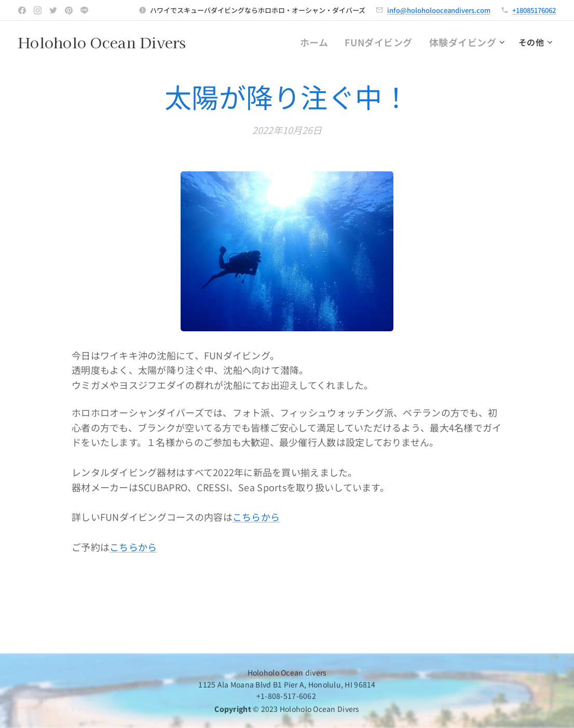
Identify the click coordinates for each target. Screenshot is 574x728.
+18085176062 (534, 10)
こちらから (256, 517)
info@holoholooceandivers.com (439, 10)
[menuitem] (256, 42)
